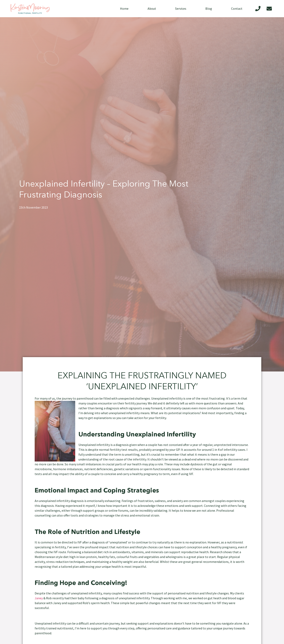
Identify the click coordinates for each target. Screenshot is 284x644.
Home (124, 8)
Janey (39, 598)
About (152, 8)
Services (181, 8)
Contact (237, 8)
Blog (209, 8)
